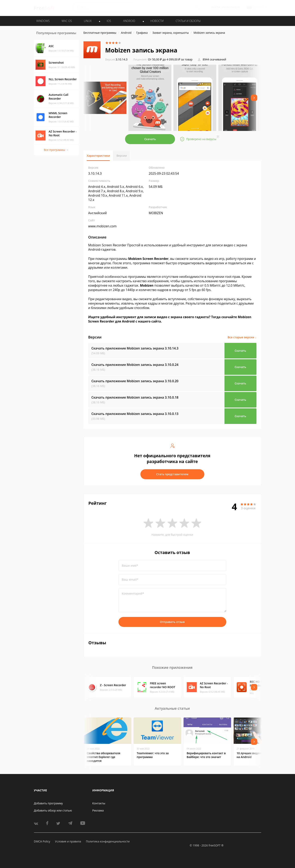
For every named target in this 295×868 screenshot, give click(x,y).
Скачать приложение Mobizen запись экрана (135, 348)
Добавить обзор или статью (53, 810)
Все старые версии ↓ (242, 337)
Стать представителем (172, 474)
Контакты (99, 803)
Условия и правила (68, 841)
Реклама (98, 810)
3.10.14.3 (116, 59)
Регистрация (231, 7)
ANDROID (129, 21)
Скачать (150, 139)
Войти (216, 7)
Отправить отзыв (172, 622)
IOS (109, 21)
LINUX (88, 21)
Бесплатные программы (100, 33)
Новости (157, 21)
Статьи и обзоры (188, 21)
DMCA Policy (42, 841)
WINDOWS (43, 21)
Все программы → (56, 150)
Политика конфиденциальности (108, 841)
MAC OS (67, 21)
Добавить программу (48, 803)
